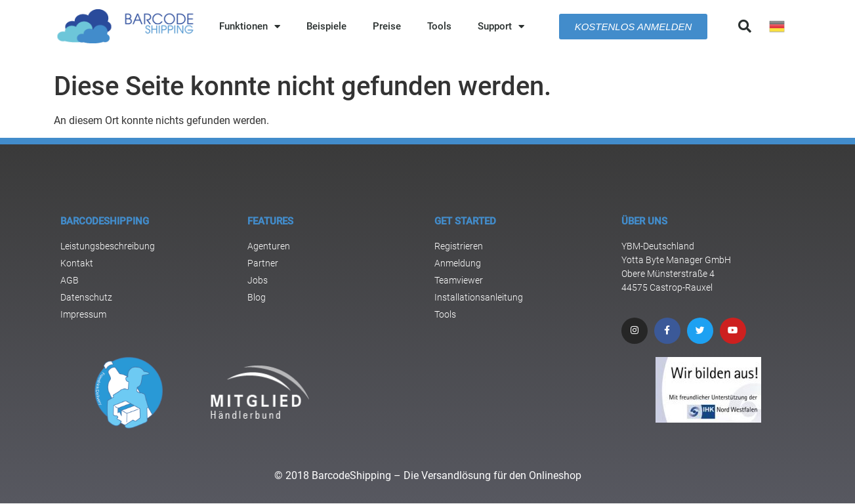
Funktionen (250, 27)
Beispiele (326, 26)
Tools (439, 26)
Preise (387, 26)
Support (501, 27)
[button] (745, 26)
